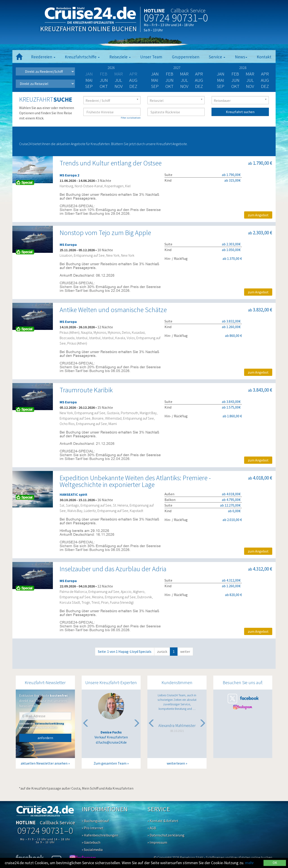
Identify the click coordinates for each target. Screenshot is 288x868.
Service (217, 57)
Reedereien (43, 57)
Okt (104, 86)
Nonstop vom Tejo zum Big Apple (105, 233)
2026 (111, 68)
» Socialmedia (92, 850)
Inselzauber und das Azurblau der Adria (113, 569)
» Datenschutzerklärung (166, 835)
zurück (162, 651)
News (241, 57)
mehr (249, 863)
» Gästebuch (91, 842)
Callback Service (188, 10)
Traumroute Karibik (86, 390)
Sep (89, 86)
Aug (133, 80)
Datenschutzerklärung (49, 723)
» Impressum (157, 842)
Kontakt (264, 57)
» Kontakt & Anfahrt (163, 821)
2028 (243, 68)
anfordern (45, 738)
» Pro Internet (93, 828)
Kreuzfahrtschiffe (82, 57)
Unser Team (151, 57)
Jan (155, 74)
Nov (119, 86)
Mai (89, 80)
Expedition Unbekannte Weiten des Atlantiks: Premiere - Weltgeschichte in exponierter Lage (135, 481)
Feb (170, 74)
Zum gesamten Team (110, 763)
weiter (185, 651)
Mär (184, 74)
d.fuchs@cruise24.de (111, 742)
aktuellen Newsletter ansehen (44, 763)
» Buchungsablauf (95, 821)
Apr (199, 74)
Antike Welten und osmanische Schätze (113, 310)
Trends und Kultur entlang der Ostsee (111, 163)
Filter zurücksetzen (131, 118)
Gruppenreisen (186, 57)
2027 (177, 68)
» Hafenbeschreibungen (100, 835)
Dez (133, 86)
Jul (118, 80)
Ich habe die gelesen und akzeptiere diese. (42, 725)
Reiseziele (120, 57)
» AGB (152, 828)
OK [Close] (275, 863)
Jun (104, 80)
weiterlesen (176, 763)
